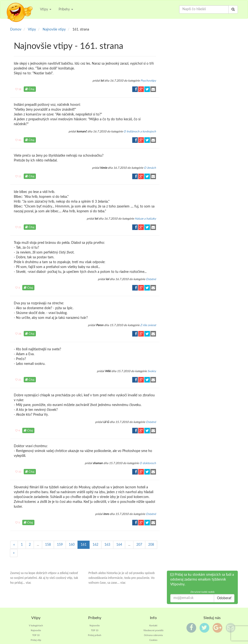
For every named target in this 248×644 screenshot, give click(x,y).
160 (72, 545)
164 (119, 545)
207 (139, 545)
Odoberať (224, 598)
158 (48, 545)
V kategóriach (36, 625)
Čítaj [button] (30, 89)
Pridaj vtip (36, 640)
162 (95, 545)
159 (60, 545)
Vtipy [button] (46, 9)
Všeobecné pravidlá (153, 630)
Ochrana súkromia (153, 635)
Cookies (153, 640)
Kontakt (153, 625)
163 (107, 545)
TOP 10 (36, 635)
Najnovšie (36, 630)
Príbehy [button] (66, 9)
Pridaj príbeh (95, 635)
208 (151, 545)
